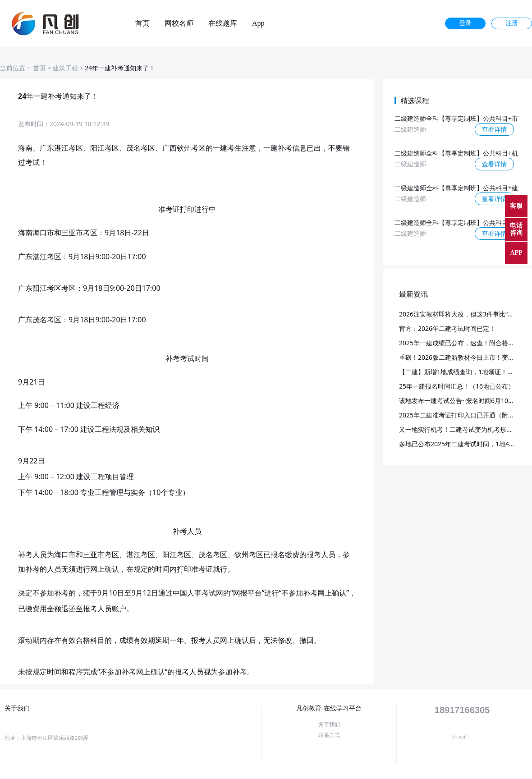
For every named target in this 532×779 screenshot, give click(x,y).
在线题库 (223, 23)
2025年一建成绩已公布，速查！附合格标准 (460, 343)
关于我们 (329, 724)
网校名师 (179, 23)
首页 (142, 23)
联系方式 (329, 735)
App (258, 23)
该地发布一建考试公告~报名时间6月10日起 (460, 401)
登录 (465, 23)
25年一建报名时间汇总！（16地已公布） (457, 386)
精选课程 (415, 101)
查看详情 (495, 129)
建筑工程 (65, 68)
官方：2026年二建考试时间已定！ (447, 328)
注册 (512, 23)
